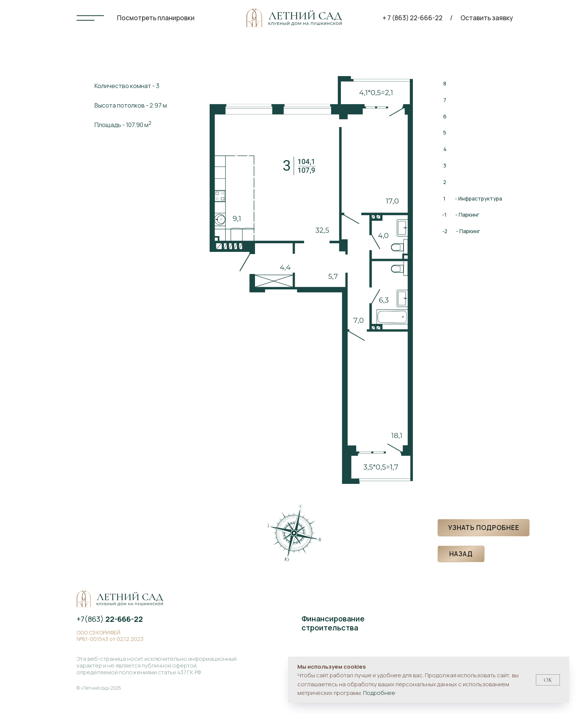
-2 (445, 231)
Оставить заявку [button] (487, 18)
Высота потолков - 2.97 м (131, 105)
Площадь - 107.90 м (123, 124)
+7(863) (110, 619)
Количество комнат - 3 (127, 86)
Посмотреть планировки (156, 18)
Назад (461, 554)
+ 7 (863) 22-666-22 (412, 18)
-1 (444, 215)
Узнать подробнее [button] (484, 528)
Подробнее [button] (379, 693)
